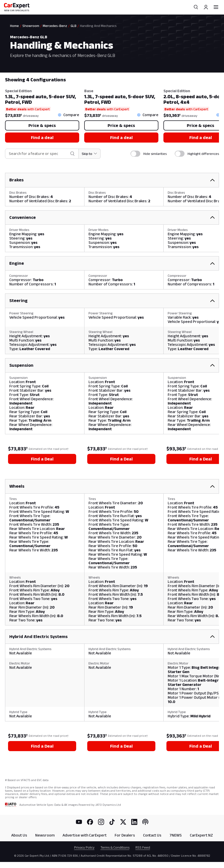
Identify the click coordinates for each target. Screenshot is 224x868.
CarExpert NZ (201, 835)
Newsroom (45, 835)
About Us (19, 835)
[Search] (196, 7)
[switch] (135, 154)
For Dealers (125, 835)
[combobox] (38, 154)
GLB (74, 26)
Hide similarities (155, 154)
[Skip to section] (90, 154)
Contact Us (152, 835)
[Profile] (206, 7)
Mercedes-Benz (55, 26)
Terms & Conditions (115, 847)
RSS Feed (143, 847)
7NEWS (176, 835)
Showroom (31, 26)
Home (14, 26)
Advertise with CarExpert (85, 835)
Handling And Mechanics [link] (98, 26)
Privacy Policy (84, 847)
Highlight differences (203, 154)
